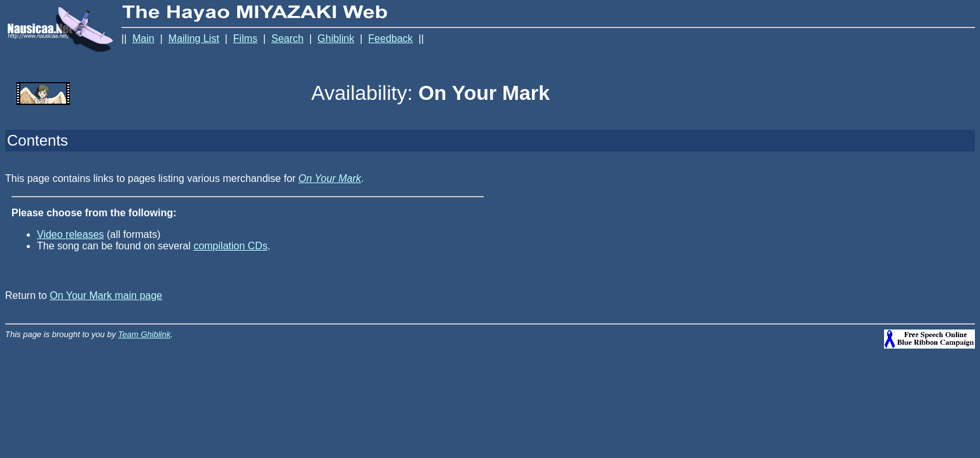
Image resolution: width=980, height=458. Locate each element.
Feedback (390, 38)
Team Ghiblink (145, 334)
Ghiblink (336, 38)
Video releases (71, 234)
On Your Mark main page (106, 295)
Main (143, 38)
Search (288, 38)
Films (245, 38)
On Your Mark (330, 178)
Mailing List (194, 38)
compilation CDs (230, 246)
